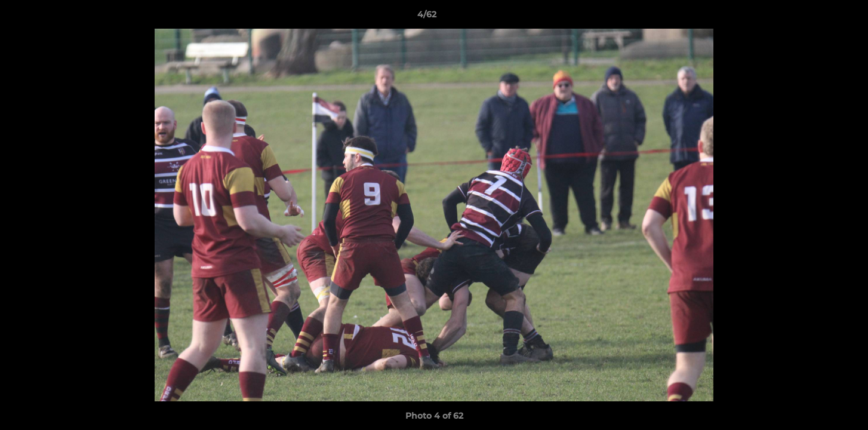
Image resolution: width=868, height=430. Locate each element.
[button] (818, 17)
